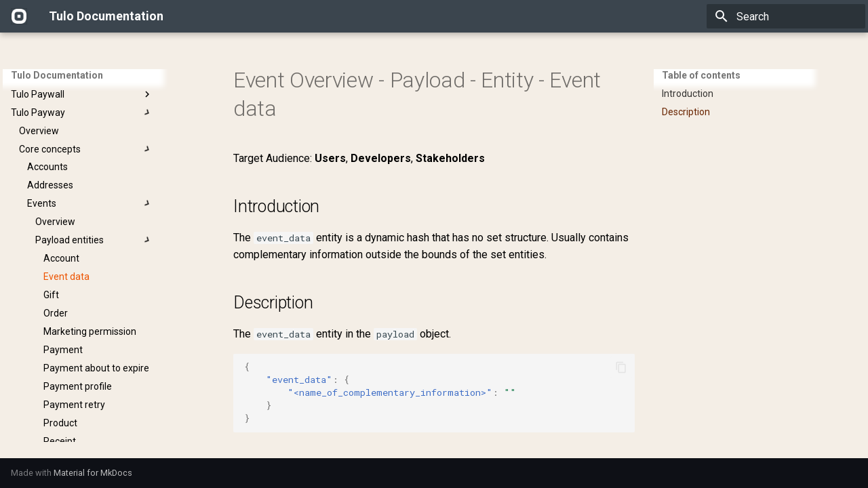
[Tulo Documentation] (19, 16)
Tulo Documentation (57, 75)
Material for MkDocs (93, 473)
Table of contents (701, 75)
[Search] (786, 16)
